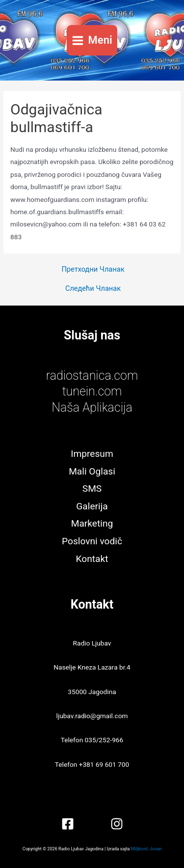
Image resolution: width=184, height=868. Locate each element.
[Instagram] (117, 824)
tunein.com (92, 391)
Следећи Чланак (93, 289)
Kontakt (92, 559)
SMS (92, 489)
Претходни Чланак (93, 269)
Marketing (92, 523)
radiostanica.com (92, 376)
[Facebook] (68, 824)
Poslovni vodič (92, 541)
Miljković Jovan (146, 849)
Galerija (92, 506)
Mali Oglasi (92, 471)
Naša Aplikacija (92, 407)
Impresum (92, 454)
